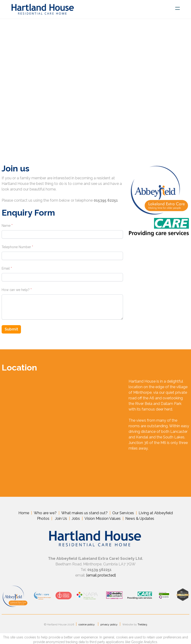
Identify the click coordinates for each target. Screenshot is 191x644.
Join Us (61, 519)
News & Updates (140, 519)
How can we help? (14, 290)
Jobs (76, 519)
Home (24, 514)
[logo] (43, 9)
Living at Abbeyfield (156, 514)
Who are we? (45, 514)
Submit (10, 330)
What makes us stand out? (84, 514)
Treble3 (142, 628)
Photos (43, 519)
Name (4, 226)
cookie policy (87, 628)
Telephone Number (15, 247)
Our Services (123, 514)
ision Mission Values (104, 519)
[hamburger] (177, 8)
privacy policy (109, 628)
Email (4, 268)
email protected (101, 577)
